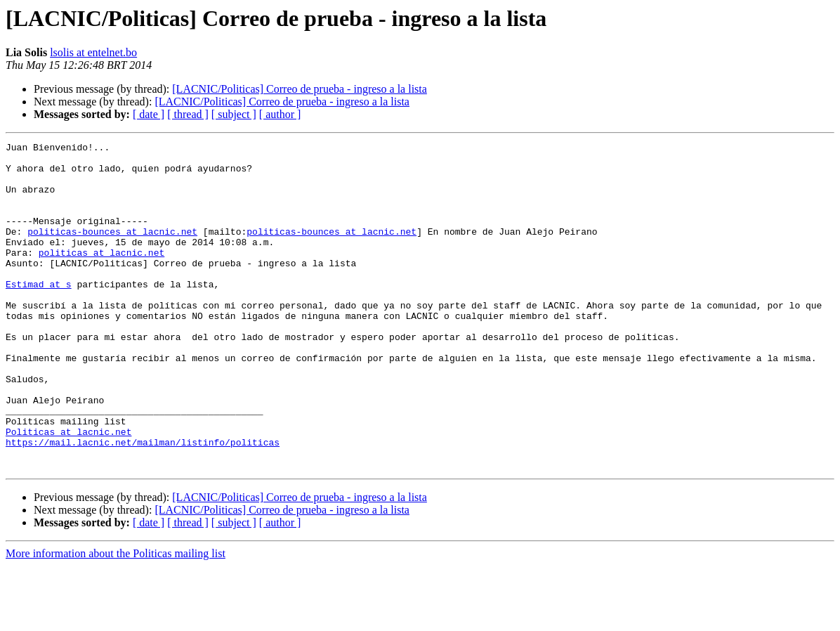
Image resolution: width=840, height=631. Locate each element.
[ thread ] (188, 114)
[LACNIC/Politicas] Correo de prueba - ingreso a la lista (300, 89)
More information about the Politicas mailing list (116, 619)
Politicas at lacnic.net (68, 490)
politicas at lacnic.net (101, 275)
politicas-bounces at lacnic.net (112, 250)
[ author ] (280, 114)
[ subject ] (234, 114)
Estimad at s (39, 313)
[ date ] (149, 114)
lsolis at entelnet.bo (93, 52)
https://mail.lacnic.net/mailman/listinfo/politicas (143, 503)
